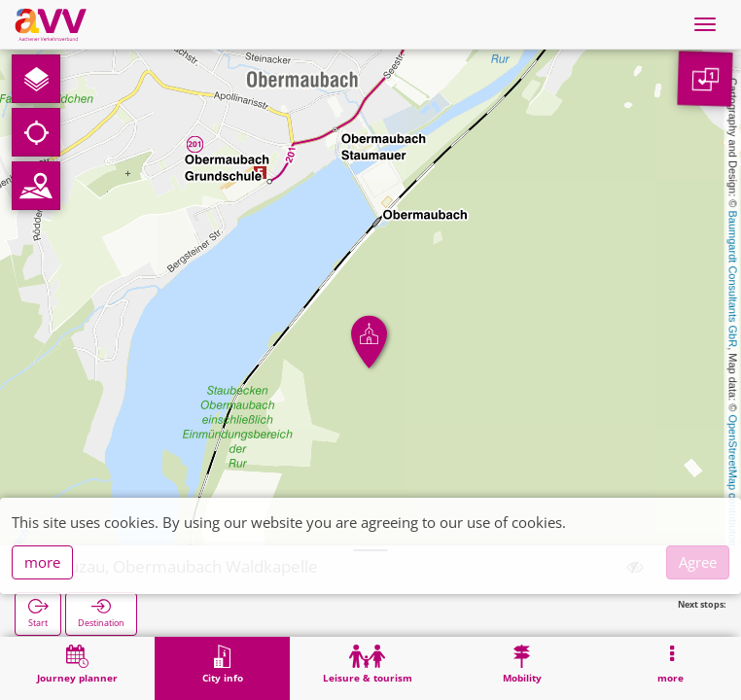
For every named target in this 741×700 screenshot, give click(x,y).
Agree (698, 562)
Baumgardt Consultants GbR (733, 280)
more (42, 562)
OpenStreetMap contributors (733, 481)
